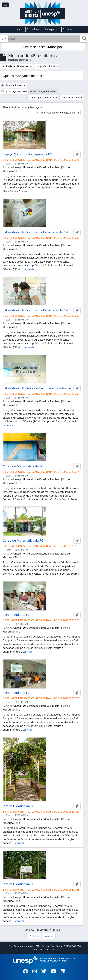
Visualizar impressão (14, 85)
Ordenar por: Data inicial (42, 98)
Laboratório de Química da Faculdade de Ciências (37, 232)
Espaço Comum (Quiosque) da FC (27, 154)
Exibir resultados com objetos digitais (58, 113)
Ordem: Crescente (70, 98)
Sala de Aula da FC (16, 615)
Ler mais (29, 269)
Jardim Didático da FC (18, 806)
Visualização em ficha (14, 91)
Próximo (48, 936)
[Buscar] (44, 39)
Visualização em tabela (43, 91)
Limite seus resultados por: (43, 47)
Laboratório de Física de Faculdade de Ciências (37, 388)
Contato (67, 29)
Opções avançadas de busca (23, 76)
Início (19, 29)
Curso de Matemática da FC (23, 466)
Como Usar (33, 29)
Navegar (50, 29)
